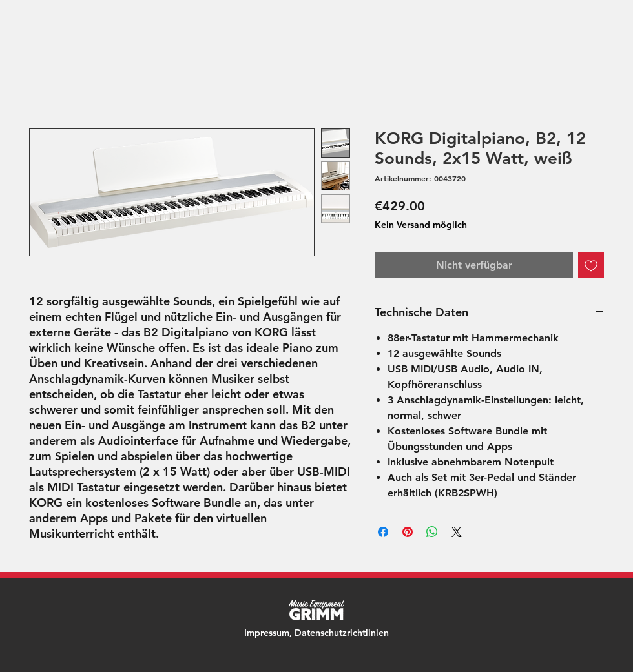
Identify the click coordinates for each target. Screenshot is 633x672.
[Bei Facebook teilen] (383, 532)
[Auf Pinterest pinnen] (408, 532)
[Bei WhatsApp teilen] (432, 532)
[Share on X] (457, 532)
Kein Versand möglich (421, 225)
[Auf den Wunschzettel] (591, 265)
